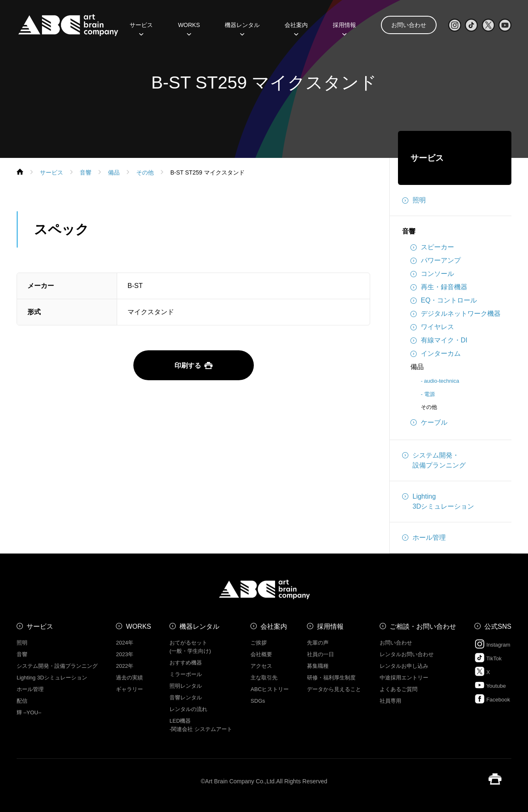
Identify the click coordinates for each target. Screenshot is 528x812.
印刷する (194, 365)
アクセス (261, 666)
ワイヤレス (432, 327)
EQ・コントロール (444, 300)
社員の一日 (320, 654)
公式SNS (498, 626)
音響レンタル (186, 698)
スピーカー (432, 247)
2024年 (125, 643)
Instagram (492, 644)
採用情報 (344, 28)
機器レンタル (242, 28)
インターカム (436, 354)
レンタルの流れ (188, 709)
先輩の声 (318, 643)
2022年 (125, 666)
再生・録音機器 (439, 287)
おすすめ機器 (186, 663)
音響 (409, 231)
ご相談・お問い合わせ (423, 626)
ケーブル (429, 423)
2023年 (125, 654)
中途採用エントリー (404, 678)
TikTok (488, 658)
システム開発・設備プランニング (434, 460)
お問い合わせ (409, 25)
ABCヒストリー (270, 689)
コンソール (432, 274)
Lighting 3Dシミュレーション (52, 678)
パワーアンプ (436, 261)
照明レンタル (186, 686)
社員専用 (390, 701)
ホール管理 (424, 538)
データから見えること (334, 689)
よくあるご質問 (399, 689)
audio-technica (442, 381)
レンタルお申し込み (404, 666)
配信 (22, 701)
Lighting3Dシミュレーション (438, 501)
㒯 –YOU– (29, 712)
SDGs (258, 701)
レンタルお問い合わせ (407, 654)
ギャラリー (129, 689)
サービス (141, 28)
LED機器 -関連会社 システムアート (201, 725)
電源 (430, 394)
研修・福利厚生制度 (331, 678)
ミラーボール (186, 674)
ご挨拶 (259, 643)
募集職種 (318, 666)
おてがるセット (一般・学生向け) (190, 647)
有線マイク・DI (439, 340)
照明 (414, 200)
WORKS (189, 28)
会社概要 (261, 654)
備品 (417, 367)
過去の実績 (129, 678)
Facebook (492, 699)
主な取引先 (264, 678)
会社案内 (296, 28)
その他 (429, 407)
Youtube (490, 685)
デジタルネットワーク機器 (456, 314)
